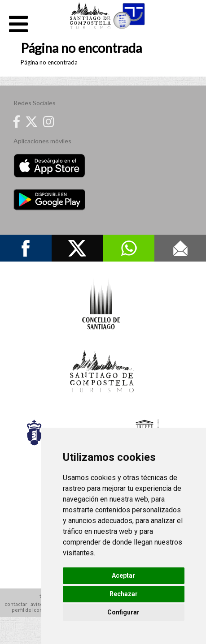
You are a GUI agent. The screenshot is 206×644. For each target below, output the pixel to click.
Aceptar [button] (123, 575)
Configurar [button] (123, 612)
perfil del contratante (37, 610)
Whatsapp (129, 248)
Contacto (180, 248)
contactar (16, 604)
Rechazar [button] (124, 594)
